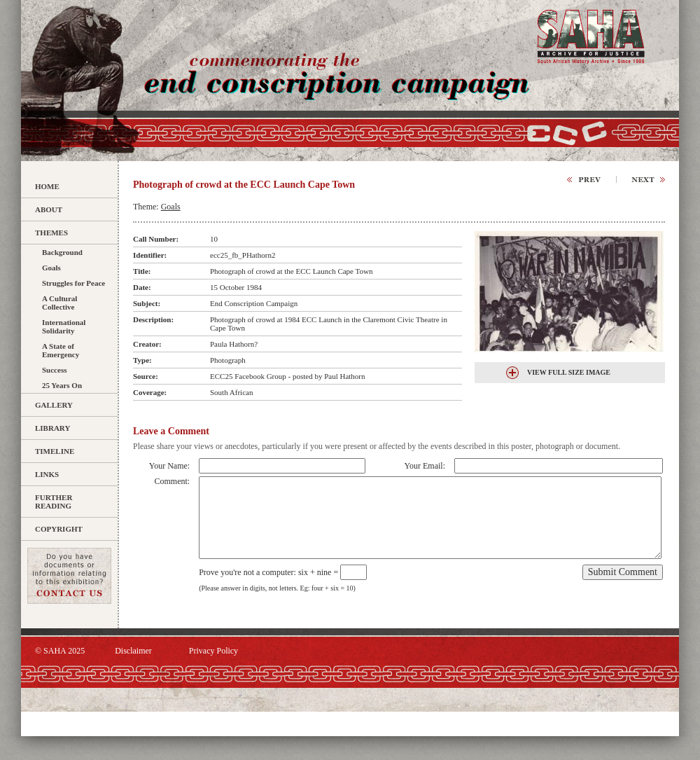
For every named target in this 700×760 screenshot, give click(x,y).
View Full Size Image (569, 372)
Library (52, 428)
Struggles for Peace (73, 283)
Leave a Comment (171, 431)
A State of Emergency (61, 350)
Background (62, 252)
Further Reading (54, 502)
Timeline (55, 451)
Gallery (54, 405)
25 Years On (62, 385)
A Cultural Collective (59, 303)
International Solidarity (64, 326)
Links (47, 474)
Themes (51, 233)
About (49, 209)
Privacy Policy (213, 651)
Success (54, 370)
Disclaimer (133, 651)
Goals (51, 268)
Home (47, 186)
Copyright (59, 529)
